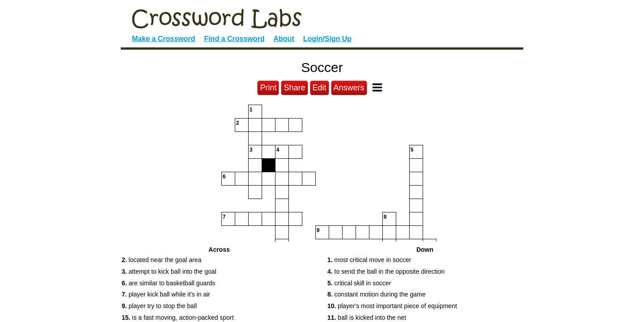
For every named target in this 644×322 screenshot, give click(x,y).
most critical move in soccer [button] (369, 260)
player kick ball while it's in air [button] (166, 294)
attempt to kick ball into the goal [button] (169, 271)
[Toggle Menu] (377, 87)
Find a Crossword (234, 39)
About (284, 39)
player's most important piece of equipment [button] (392, 306)
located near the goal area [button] (161, 260)
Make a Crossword (163, 39)
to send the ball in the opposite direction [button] (386, 271)
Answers (349, 88)
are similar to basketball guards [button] (168, 283)
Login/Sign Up (327, 39)
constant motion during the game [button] (376, 294)
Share (294, 88)
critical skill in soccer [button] (359, 283)
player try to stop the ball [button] (159, 306)
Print (268, 88)
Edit (320, 88)
